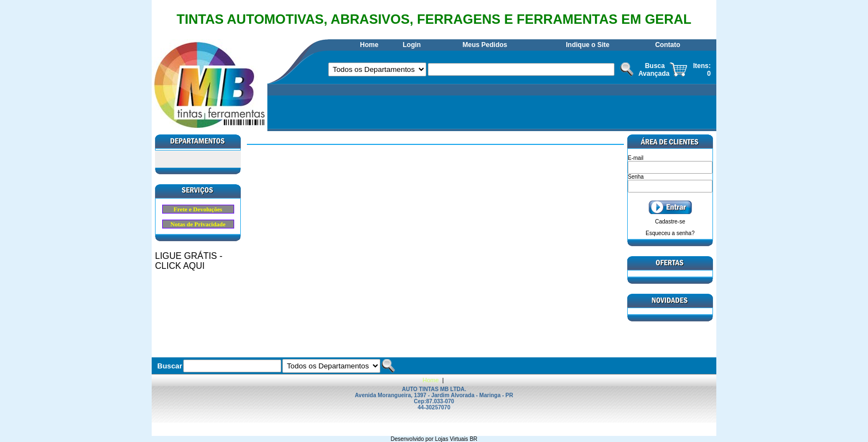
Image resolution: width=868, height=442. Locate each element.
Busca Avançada (654, 70)
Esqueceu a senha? (670, 233)
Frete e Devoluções (198, 209)
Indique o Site (588, 45)
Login (412, 45)
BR (473, 439)
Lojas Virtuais (453, 439)
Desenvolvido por (413, 439)
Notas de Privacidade (198, 224)
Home (369, 45)
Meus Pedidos (485, 45)
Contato (667, 45)
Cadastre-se (670, 222)
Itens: (702, 66)
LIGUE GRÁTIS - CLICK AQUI (189, 261)
